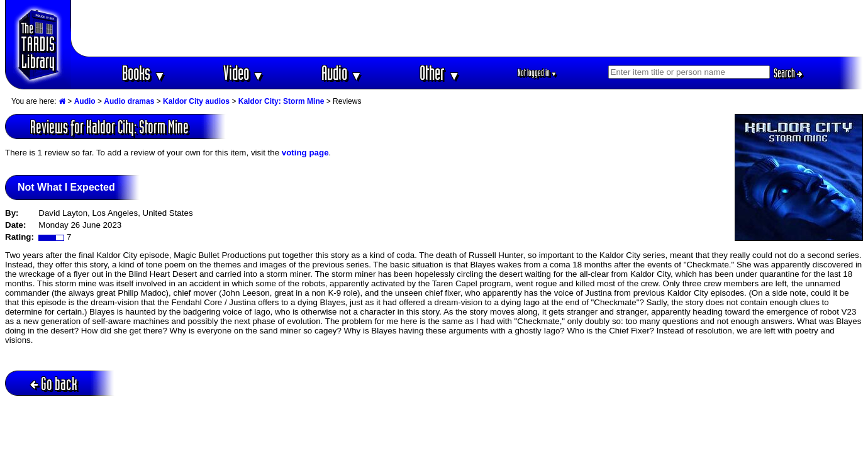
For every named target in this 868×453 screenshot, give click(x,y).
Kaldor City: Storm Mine (281, 101)
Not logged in (537, 73)
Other (440, 73)
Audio (342, 73)
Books (144, 73)
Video (244, 73)
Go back (54, 383)
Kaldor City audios (196, 101)
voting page (305, 153)
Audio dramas (129, 101)
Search (788, 73)
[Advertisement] (467, 28)
